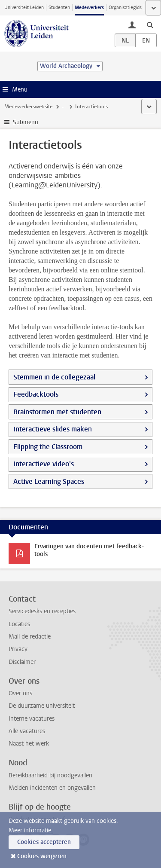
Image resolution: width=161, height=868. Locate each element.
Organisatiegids (125, 8)
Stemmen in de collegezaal (54, 377)
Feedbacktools (36, 394)
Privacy (18, 649)
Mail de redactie (30, 637)
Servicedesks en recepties (42, 611)
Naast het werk (29, 744)
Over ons (20, 693)
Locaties (19, 624)
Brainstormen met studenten (57, 412)
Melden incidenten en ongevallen (52, 788)
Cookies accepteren (44, 842)
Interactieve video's (44, 464)
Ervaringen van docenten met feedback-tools (89, 550)
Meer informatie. (31, 830)
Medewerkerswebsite (28, 107)
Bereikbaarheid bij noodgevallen (50, 775)
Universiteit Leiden (24, 8)
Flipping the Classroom (48, 447)
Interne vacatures (32, 719)
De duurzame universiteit (42, 706)
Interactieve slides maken (53, 429)
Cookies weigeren (42, 856)
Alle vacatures (27, 731)
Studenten (59, 8)
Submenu (26, 122)
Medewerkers (89, 8)
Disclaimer (22, 662)
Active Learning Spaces (49, 481)
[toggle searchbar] (150, 24)
